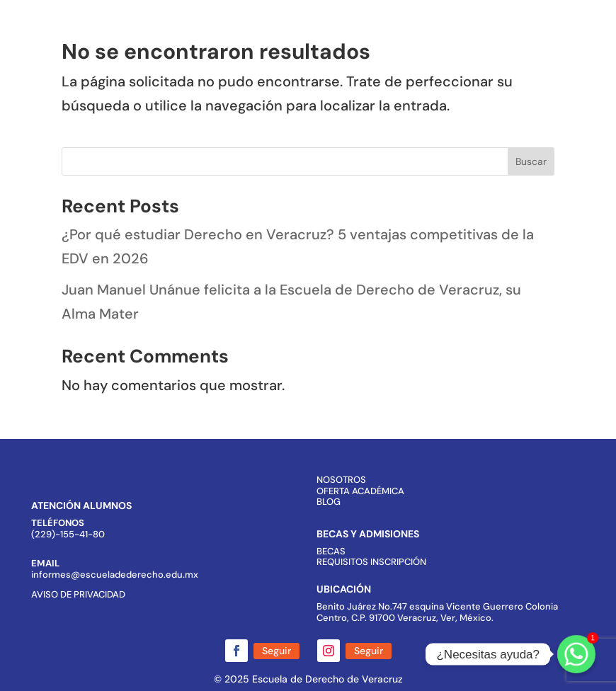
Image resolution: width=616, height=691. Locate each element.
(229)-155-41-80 (68, 534)
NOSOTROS (341, 480)
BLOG (329, 502)
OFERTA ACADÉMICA (360, 491)
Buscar (531, 161)
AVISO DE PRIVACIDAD (78, 594)
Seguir (276, 651)
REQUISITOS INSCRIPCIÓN (371, 562)
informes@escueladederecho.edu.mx (115, 575)
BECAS (331, 551)
